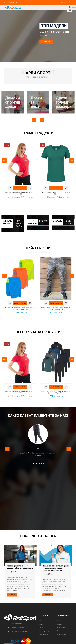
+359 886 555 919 (10, 2)
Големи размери (45, 631)
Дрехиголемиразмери (64, 102)
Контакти (60, 624)
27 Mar (50, 574)
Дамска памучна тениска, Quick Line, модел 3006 (20, 193)
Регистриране (62, 634)
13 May (14, 572)
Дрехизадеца (36, 102)
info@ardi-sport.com (18, 628)
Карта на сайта (62, 628)
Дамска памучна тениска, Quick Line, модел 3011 (56, 193)
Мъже (41, 621)
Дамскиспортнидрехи (13, 102)
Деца (41, 628)
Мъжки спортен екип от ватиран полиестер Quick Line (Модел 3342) (56, 392)
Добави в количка (20, 188)
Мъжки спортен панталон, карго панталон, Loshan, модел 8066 (56, 308)
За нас (59, 621)
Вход (59, 631)
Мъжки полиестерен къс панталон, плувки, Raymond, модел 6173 (20, 308)
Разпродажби (44, 634)
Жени (41, 624)
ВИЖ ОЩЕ (46, 42)
